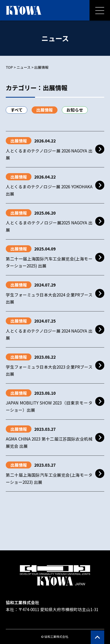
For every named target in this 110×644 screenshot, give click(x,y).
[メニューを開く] (100, 10)
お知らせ (75, 110)
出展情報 (45, 110)
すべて (17, 110)
